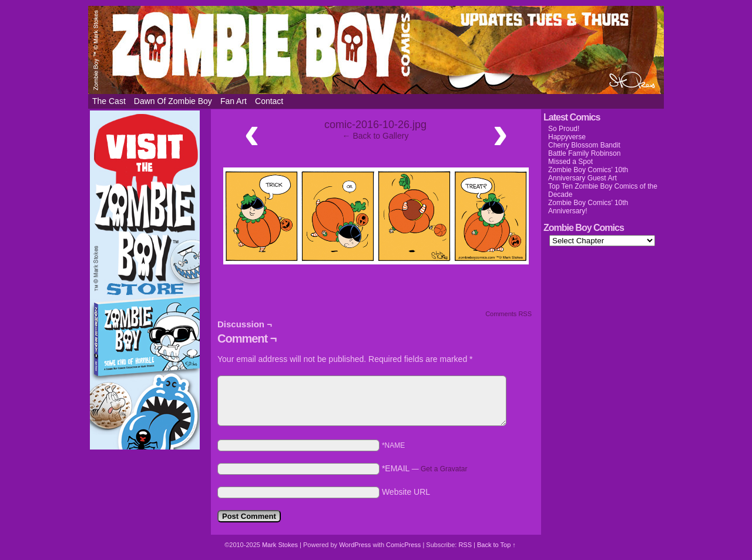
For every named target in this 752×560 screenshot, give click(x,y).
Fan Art (234, 101)
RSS (465, 545)
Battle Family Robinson (584, 153)
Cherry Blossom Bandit (584, 145)
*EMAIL (425, 468)
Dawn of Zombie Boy (173, 101)
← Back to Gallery (376, 136)
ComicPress (403, 545)
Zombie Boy (376, 50)
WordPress (355, 545)
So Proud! (564, 129)
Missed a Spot (570, 162)
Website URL (406, 492)
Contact (269, 101)
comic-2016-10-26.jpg (375, 125)
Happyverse (567, 137)
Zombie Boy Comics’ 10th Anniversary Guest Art (588, 174)
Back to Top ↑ (496, 545)
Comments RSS (508, 314)
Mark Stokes (281, 545)
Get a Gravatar (444, 469)
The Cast (109, 101)
